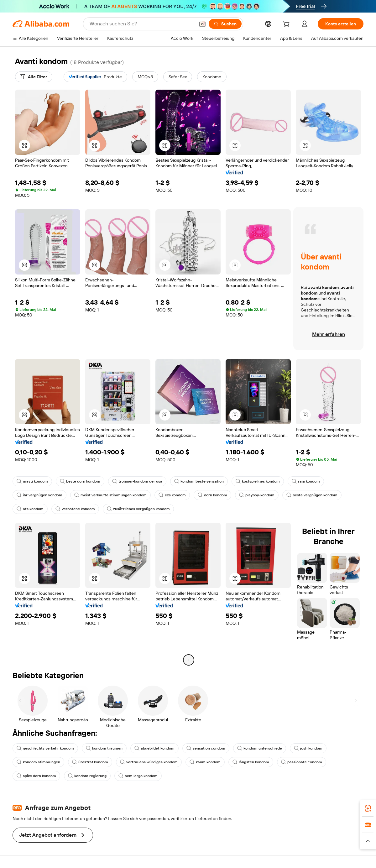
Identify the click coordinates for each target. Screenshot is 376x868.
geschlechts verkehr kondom (45, 748)
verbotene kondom (75, 509)
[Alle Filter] (34, 77)
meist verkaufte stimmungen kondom (110, 495)
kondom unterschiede (260, 748)
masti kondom (32, 481)
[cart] (287, 25)
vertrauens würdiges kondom (149, 762)
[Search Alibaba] (142, 24)
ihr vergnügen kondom (39, 495)
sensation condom (206, 748)
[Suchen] (225, 24)
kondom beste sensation (199, 481)
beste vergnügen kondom (312, 495)
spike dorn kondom (36, 776)
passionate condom (302, 762)
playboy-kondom (257, 495)
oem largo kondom (138, 776)
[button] (202, 24)
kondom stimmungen (38, 762)
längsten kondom (251, 762)
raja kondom (306, 481)
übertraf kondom (90, 762)
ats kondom (30, 509)
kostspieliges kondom (258, 481)
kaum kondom (205, 762)
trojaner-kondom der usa (137, 481)
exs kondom (172, 495)
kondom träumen (104, 748)
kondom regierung (87, 776)
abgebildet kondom (154, 748)
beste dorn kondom (80, 481)
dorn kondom (212, 495)
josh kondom (308, 748)
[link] (368, 808)
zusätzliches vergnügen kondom (138, 509)
